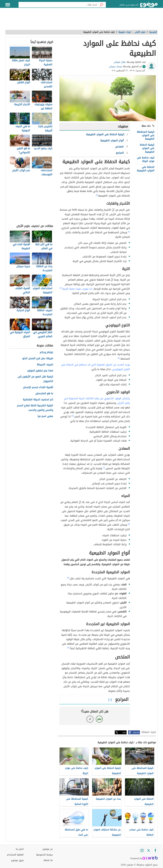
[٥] (73, 416)
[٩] (68, 648)
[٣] (61, 288)
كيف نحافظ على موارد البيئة (146, 159)
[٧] (129, 524)
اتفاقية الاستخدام (15, 855)
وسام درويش (115, 67)
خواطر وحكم (46, 352)
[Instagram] (142, 850)
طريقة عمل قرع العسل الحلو (38, 359)
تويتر (124, 732)
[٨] (68, 578)
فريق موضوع (17, 860)
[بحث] (101, 5)
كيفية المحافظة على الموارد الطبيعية (146, 135)
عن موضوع (48, 849)
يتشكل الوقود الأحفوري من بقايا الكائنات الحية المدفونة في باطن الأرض (97, 401)
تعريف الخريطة (45, 365)
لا (90, 719)
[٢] (129, 232)
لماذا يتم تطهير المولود (40, 371)
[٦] (104, 468)
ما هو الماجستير (44, 394)
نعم (99, 719)
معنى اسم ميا (45, 416)
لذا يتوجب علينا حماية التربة (77, 289)
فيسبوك (136, 732)
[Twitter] (149, 850)
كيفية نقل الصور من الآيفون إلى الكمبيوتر (35, 379)
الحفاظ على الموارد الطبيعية (146, 169)
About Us (48, 860)
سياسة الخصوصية (44, 855)
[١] (97, 195)
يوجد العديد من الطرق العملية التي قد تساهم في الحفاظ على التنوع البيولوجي (95, 367)
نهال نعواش (120, 62)
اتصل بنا (20, 849)
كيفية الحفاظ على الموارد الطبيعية (147, 148)
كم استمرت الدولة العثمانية (38, 400)
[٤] (119, 358)
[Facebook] (155, 850)
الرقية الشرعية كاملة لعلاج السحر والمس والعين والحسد (35, 408)
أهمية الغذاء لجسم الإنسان (38, 387)
